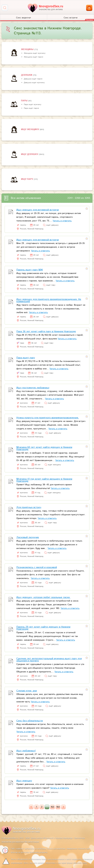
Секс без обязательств (30, 721)
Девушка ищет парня (33, 79)
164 (58, 807)
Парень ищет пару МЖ (30, 270)
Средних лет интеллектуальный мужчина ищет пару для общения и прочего (49, 660)
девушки (27, 75)
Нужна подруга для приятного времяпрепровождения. (48, 418)
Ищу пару (27, 179)
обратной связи (80, 863)
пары (25, 101)
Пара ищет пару (26, 358)
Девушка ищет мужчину (34, 83)
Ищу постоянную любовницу (33, 388)
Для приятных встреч (29, 507)
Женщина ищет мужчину (35, 53)
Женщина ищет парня (33, 57)
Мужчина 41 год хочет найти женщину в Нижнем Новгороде (44, 480)
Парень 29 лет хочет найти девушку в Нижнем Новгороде (43, 628)
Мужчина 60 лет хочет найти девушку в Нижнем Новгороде (44, 448)
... (47, 807)
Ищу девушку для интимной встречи (38, 210)
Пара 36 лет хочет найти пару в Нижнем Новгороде (46, 332)
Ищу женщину (30, 129)
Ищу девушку (30, 154)
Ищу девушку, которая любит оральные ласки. (43, 597)
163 (52, 807)
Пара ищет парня (31, 108)
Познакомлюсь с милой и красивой (37, 567)
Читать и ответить (62, 221)
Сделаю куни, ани (27, 691)
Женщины (28, 49)
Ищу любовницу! (26, 751)
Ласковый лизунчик (28, 537)
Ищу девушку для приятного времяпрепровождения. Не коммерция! (49, 300)
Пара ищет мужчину (33, 104)
